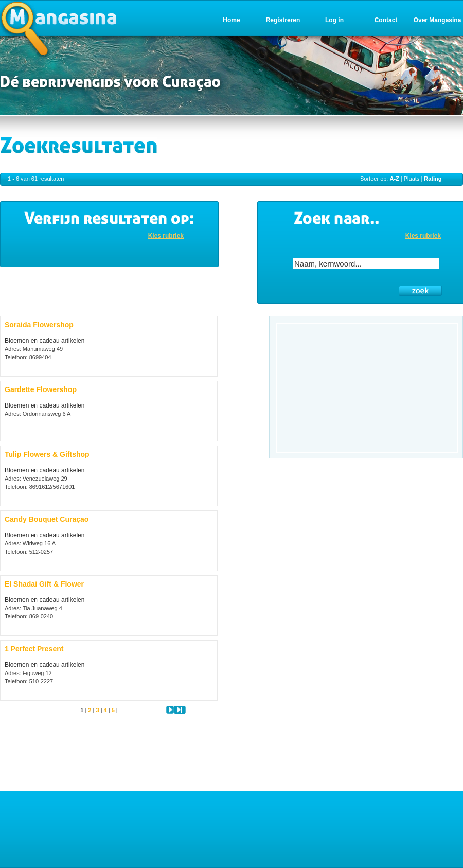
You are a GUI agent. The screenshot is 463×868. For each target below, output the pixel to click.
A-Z (394, 179)
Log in (334, 20)
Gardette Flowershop (41, 389)
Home (231, 20)
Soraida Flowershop (39, 325)
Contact (386, 20)
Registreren (283, 20)
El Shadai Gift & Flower (44, 584)
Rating (433, 179)
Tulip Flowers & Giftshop (47, 454)
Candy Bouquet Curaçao (47, 519)
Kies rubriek (166, 236)
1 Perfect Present (34, 649)
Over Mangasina (438, 20)
